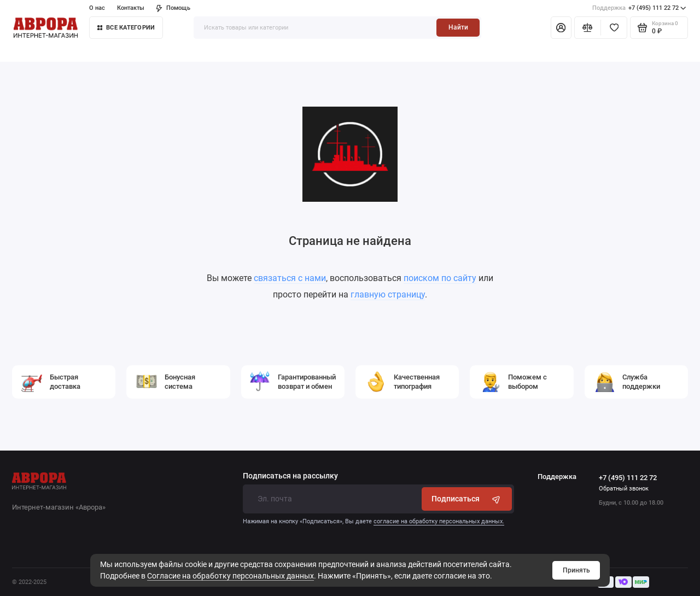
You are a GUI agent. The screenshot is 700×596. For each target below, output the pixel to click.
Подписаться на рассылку (290, 476)
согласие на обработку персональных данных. (439, 521)
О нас (97, 8)
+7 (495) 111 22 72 (639, 8)
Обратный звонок (624, 489)
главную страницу (388, 294)
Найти (458, 27)
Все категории (126, 28)
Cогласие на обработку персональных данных (231, 576)
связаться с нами (290, 278)
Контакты (131, 8)
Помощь (173, 8)
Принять (576, 570)
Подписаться (467, 499)
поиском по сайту (440, 278)
